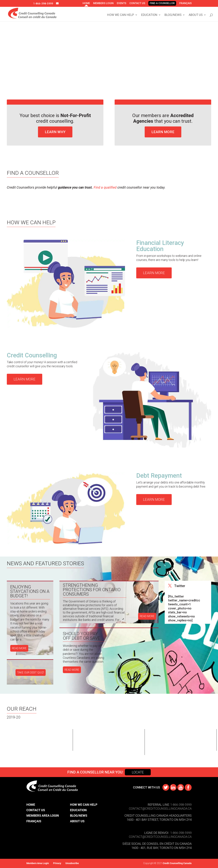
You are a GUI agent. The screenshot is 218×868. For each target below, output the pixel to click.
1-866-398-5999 (43, 4)
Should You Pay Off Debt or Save (81, 636)
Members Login (103, 3)
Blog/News (173, 15)
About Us (196, 15)
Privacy (57, 863)
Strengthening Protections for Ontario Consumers (92, 590)
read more (19, 648)
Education (149, 15)
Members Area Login (43, 816)
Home (86, 3)
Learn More (163, 132)
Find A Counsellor (162, 3)
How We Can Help (121, 15)
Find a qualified (105, 187)
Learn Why (55, 132)
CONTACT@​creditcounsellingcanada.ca (160, 809)
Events (122, 3)
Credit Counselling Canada (177, 863)
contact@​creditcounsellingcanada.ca (160, 837)
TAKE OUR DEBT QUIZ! (31, 673)
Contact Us (137, 3)
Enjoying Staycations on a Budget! (30, 591)
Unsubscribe (72, 863)
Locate (138, 772)
